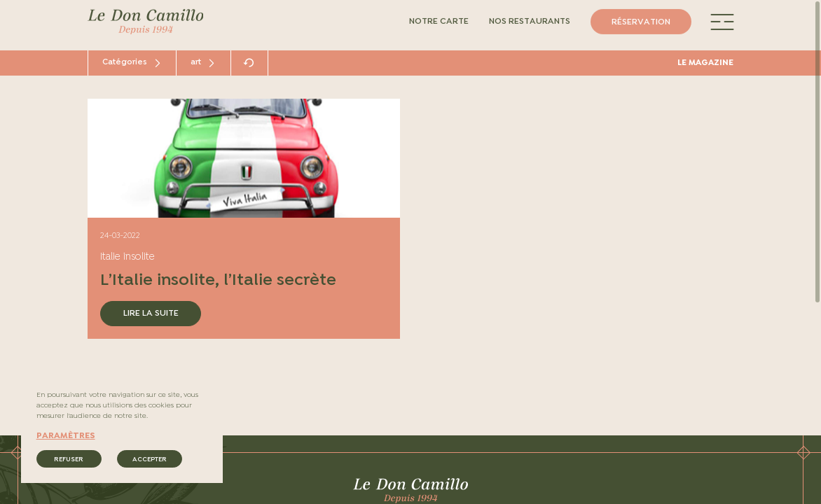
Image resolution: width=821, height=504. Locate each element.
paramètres (66, 436)
